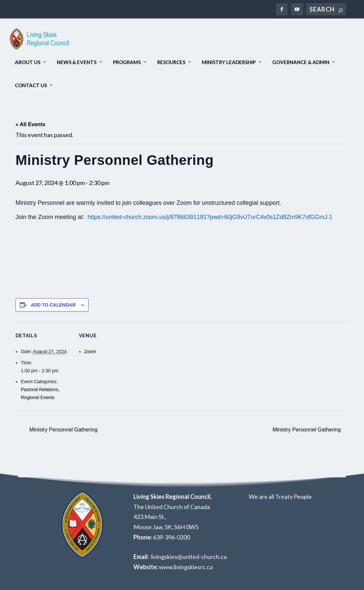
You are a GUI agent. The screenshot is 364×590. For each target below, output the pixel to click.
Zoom (90, 351)
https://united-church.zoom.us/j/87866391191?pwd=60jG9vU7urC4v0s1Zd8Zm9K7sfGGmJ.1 (211, 217)
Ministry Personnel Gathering (63, 430)
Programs (127, 62)
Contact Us (31, 85)
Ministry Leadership (229, 62)
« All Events (30, 124)
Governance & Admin (301, 62)
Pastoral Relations (40, 389)
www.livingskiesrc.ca (186, 567)
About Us (28, 62)
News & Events (77, 62)
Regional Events (38, 397)
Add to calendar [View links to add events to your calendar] (53, 305)
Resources (171, 62)
